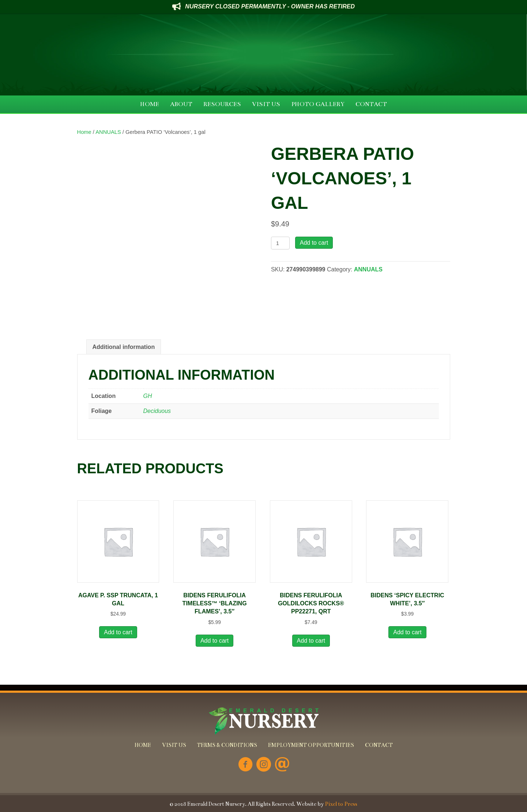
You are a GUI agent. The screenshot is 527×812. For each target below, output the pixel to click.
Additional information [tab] (124, 347)
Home (84, 132)
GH (148, 396)
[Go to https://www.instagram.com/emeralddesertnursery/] (264, 765)
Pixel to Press (341, 804)
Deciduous (157, 411)
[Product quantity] (280, 243)
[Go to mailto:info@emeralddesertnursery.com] (282, 765)
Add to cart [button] (118, 632)
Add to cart (314, 243)
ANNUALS (108, 132)
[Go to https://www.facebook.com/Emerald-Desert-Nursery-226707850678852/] (245, 765)
